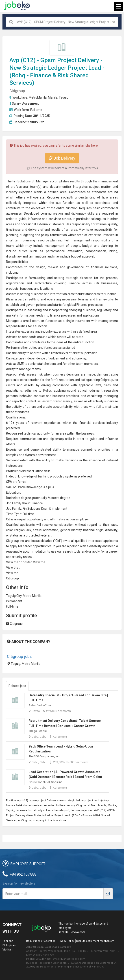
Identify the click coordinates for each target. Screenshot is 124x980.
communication (52, 213)
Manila (53, 97)
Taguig (64, 97)
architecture (43, 283)
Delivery (88, 60)
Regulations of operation (41, 941)
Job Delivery (62, 158)
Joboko (17, 6)
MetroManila (38, 97)
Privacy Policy (66, 941)
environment (47, 455)
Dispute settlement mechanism (95, 941)
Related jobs (17, 686)
